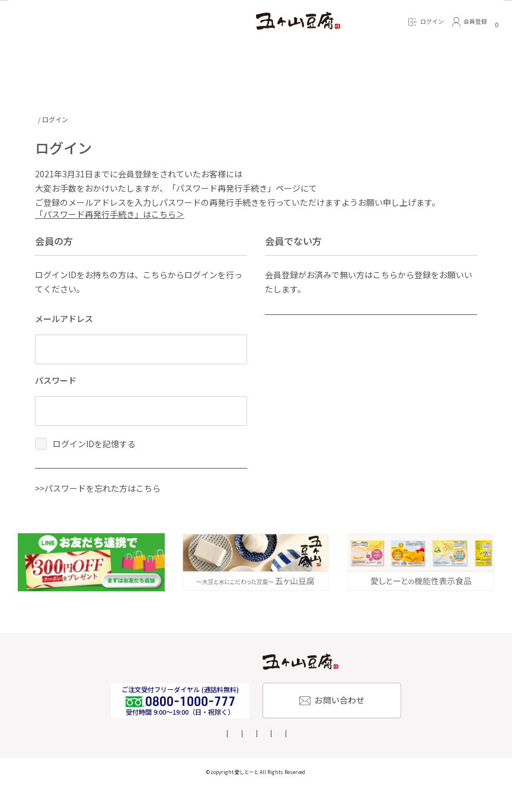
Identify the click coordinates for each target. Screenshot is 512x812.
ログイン (118, 482)
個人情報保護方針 (346, 758)
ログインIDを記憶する (94, 448)
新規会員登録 (348, 329)
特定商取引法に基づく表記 (272, 758)
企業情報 (210, 758)
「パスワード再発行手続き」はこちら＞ (110, 218)
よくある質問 (166, 758)
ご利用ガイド (116, 758)
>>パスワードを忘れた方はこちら (98, 513)
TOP (41, 120)
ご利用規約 (399, 758)
